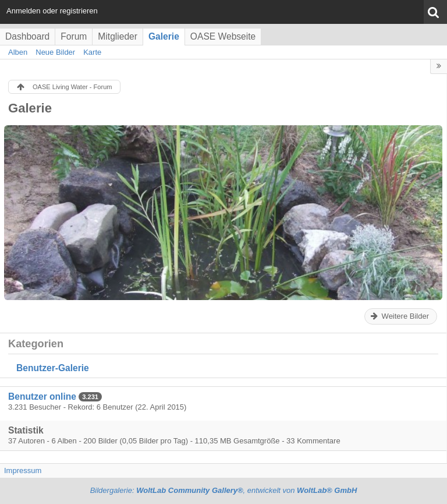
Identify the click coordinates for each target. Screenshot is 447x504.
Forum (74, 36)
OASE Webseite (223, 36)
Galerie (164, 36)
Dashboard (27, 36)
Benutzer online (42, 396)
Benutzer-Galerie (53, 368)
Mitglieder (118, 36)
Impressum (23, 470)
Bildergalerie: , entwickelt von (224, 490)
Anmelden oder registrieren (52, 11)
